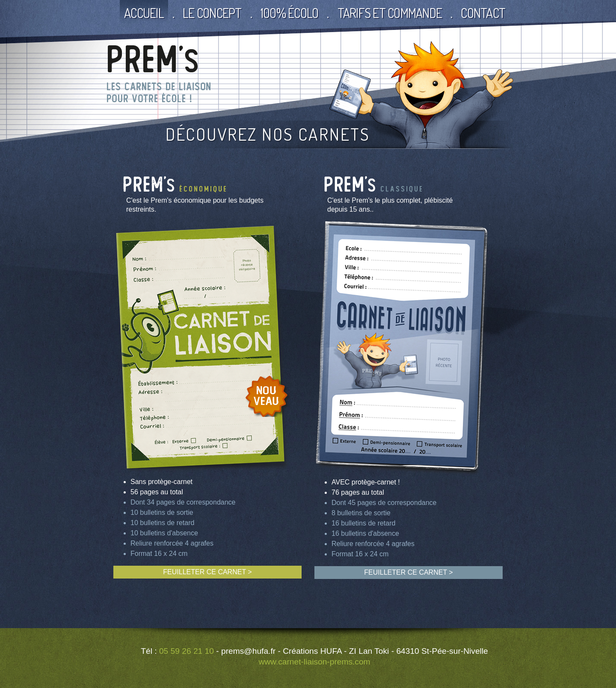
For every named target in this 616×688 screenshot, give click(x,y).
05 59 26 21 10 (187, 651)
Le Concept (212, 13)
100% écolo (290, 13)
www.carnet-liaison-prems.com (314, 662)
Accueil (144, 13)
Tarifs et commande (390, 13)
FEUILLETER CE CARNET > (207, 572)
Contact (483, 13)
